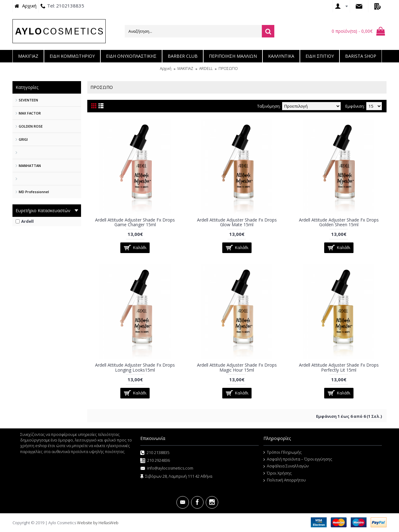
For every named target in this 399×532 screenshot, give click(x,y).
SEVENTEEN (28, 100)
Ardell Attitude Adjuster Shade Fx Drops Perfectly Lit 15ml (339, 367)
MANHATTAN (30, 166)
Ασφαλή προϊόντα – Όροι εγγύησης (298, 459)
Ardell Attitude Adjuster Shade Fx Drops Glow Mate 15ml (237, 222)
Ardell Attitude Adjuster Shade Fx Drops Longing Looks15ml (135, 367)
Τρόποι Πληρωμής (283, 452)
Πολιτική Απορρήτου (285, 480)
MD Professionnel (34, 192)
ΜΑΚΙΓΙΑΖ (185, 68)
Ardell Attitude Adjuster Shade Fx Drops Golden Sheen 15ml (339, 222)
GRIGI (23, 139)
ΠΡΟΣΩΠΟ (228, 68)
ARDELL (206, 68)
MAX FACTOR (30, 113)
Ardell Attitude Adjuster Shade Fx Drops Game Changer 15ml (135, 222)
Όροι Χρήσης (278, 473)
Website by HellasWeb (98, 523)
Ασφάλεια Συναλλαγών (286, 466)
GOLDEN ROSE (31, 126)
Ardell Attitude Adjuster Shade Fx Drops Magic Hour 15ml (237, 367)
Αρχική (166, 68)
